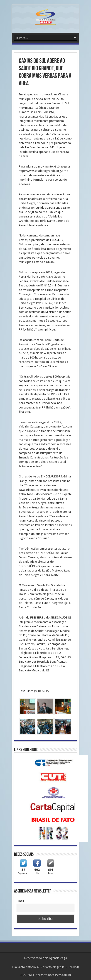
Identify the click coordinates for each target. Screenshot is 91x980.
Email (20, 901)
